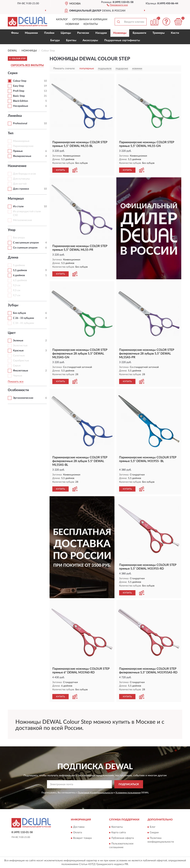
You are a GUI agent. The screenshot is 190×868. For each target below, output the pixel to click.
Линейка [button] (15, 116)
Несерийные (21, 106)
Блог (153, 827)
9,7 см (17, 295)
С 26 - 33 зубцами (23, 318)
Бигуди (55, 40)
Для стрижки (21, 189)
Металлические (22, 220)
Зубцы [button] (13, 305)
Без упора (19, 238)
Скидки (154, 833)
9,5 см (17, 290)
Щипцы (66, 33)
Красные (18, 351)
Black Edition (21, 101)
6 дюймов (19, 275)
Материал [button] (16, 199)
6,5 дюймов (20, 280)
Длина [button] (13, 258)
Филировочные (22, 156)
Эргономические (23, 398)
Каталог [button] (62, 19)
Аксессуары (90, 40)
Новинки (72, 24)
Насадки (101, 33)
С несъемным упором (26, 243)
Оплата (78, 833)
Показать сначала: (64, 69)
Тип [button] (11, 133)
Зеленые (18, 341)
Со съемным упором (25, 248)
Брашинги (139, 33)
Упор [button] (12, 230)
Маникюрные (21, 141)
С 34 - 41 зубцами (23, 323)
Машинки (31, 33)
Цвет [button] (12, 333)
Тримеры (159, 33)
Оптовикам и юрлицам (90, 19)
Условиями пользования (128, 793)
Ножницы (120, 33)
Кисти (175, 33)
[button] (117, 5)
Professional (20, 123)
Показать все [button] (16, 382)
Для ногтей (20, 184)
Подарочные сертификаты (122, 40)
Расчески (83, 33)
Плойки (49, 33)
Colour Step (20, 81)
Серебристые (21, 361)
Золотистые (20, 346)
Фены (15, 33)
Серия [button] (13, 73)
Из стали (18, 207)
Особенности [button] (18, 390)
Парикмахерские (23, 146)
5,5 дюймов (20, 270)
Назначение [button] (17, 166)
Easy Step (18, 86)
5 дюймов (19, 265)
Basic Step (19, 96)
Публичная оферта (123, 838)
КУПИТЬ (60, 170)
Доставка (79, 827)
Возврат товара (82, 838)
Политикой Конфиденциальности (95, 793)
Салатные (19, 356)
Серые (17, 366)
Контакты (91, 24)
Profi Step (19, 91)
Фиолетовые (21, 371)
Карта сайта (119, 833)
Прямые (18, 151)
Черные (18, 376)
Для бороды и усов (24, 174)
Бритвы (71, 40)
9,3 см (17, 285)
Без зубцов (19, 313)
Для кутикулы (21, 179)
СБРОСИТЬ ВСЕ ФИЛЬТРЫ (27, 65)
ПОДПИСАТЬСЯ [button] (129, 784)
